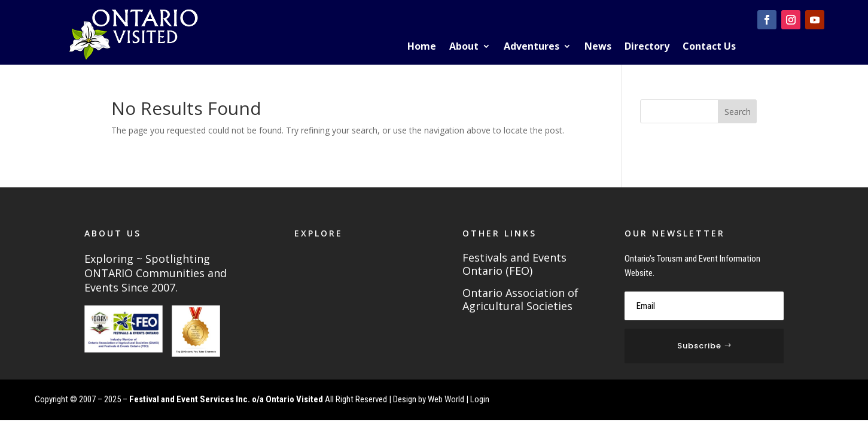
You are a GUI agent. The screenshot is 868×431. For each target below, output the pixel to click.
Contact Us (709, 47)
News (598, 47)
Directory (647, 47)
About (464, 47)
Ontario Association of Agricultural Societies (520, 300)
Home (422, 47)
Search (738, 112)
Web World (446, 399)
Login (480, 399)
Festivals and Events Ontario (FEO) (514, 265)
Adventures (532, 47)
